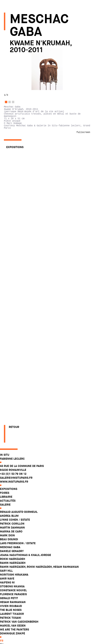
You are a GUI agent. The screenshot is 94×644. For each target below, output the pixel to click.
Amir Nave (11, 136)
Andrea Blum (13, 73)
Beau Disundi (13, 97)
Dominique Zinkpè (16, 191)
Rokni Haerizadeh (16, 116)
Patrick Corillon (16, 81)
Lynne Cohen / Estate (19, 77)
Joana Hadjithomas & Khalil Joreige (29, 112)
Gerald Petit (13, 156)
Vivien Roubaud (15, 163)
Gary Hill (10, 128)
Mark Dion (11, 93)
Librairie (10, 54)
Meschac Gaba (14, 105)
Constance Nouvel (17, 148)
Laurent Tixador (16, 171)
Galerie (9, 62)
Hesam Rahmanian (17, 159)
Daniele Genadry (16, 108)
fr (6, 198)
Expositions (13, 46)
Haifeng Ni (11, 140)
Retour (14, 628)
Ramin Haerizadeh (17, 120)
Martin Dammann (16, 85)
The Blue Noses (15, 167)
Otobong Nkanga (16, 144)
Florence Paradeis (17, 152)
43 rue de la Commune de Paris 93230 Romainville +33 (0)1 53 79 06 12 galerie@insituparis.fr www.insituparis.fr (26, 31)
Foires (9, 50)
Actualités (12, 58)
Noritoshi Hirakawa (18, 132)
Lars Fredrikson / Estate (22, 101)
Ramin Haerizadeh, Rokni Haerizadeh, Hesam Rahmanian (43, 124)
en (6, 202)
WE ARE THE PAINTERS (18, 187)
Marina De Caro (15, 89)
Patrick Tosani (14, 175)
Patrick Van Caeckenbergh (23, 179)
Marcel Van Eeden (17, 183)
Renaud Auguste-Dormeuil (23, 69)
